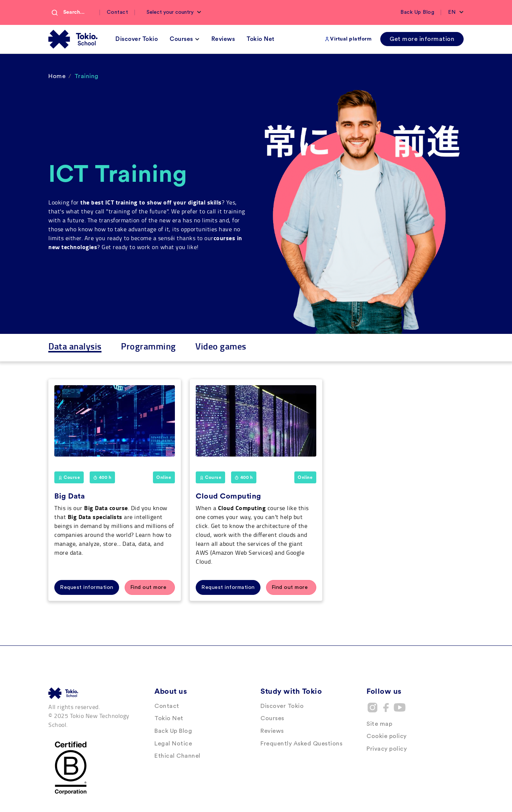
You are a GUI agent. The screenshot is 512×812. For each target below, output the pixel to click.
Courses (272, 718)
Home (57, 76)
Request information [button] (87, 587)
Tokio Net (169, 718)
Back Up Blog (417, 12)
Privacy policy (387, 749)
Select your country (171, 12)
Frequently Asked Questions (301, 744)
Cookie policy (387, 736)
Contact (118, 12)
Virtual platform (351, 39)
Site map (379, 724)
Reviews (272, 731)
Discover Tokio (282, 706)
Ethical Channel (177, 756)
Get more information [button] (422, 39)
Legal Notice (173, 744)
